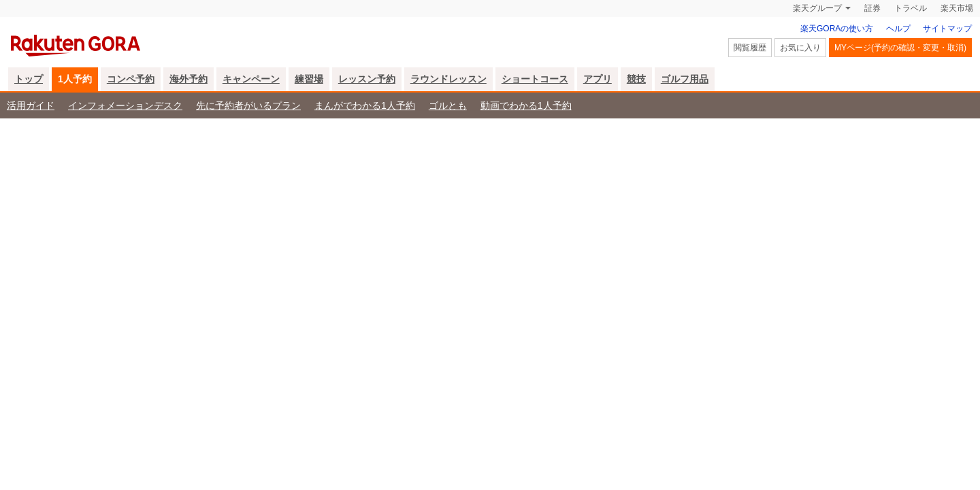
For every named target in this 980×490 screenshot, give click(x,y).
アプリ (598, 79)
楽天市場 (957, 8)
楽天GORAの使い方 (837, 29)
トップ (29, 79)
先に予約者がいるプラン (248, 105)
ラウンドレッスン (448, 79)
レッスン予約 (367, 79)
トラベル (911, 8)
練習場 (309, 79)
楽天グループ (817, 8)
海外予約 (189, 79)
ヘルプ (898, 29)
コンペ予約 (131, 79)
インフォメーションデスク (125, 105)
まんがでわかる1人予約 (365, 105)
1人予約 (75, 79)
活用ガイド (31, 105)
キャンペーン (251, 79)
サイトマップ (947, 29)
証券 (872, 8)
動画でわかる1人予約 (526, 105)
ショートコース (535, 79)
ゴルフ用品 (685, 79)
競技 (636, 79)
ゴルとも (448, 105)
